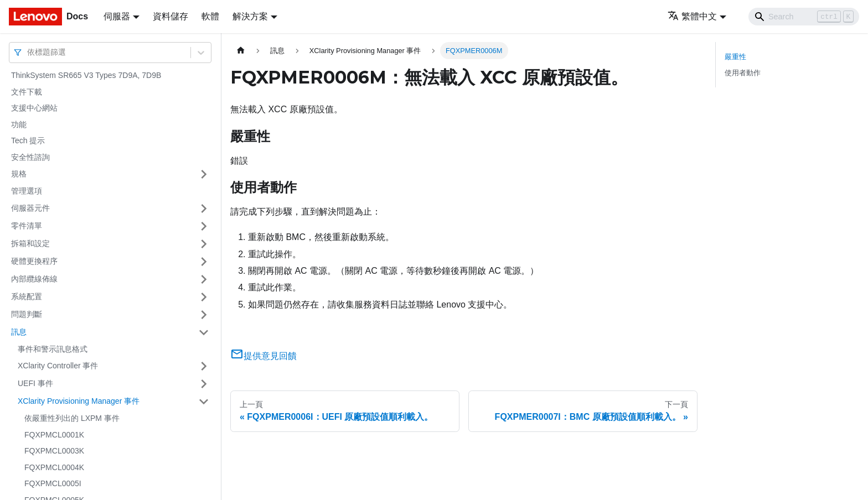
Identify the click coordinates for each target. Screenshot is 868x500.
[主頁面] (241, 51)
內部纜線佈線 (34, 279)
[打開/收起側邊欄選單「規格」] (204, 174)
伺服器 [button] (117, 16)
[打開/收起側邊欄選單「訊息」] (204, 332)
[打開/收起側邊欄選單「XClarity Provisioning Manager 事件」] (204, 402)
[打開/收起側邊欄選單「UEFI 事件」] (204, 384)
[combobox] (28, 52)
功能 (19, 124)
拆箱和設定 (30, 243)
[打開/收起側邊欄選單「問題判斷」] (204, 315)
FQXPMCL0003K (54, 451)
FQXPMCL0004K (54, 467)
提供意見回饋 (263, 356)
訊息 (19, 332)
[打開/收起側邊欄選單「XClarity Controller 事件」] (204, 366)
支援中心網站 (34, 108)
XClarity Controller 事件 (58, 366)
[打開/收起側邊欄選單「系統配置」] (204, 297)
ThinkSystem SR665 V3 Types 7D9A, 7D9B (86, 75)
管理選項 (27, 191)
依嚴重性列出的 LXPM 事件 (72, 418)
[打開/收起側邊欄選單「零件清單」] (204, 226)
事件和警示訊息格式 (53, 349)
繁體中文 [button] (692, 16)
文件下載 (27, 92)
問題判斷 (27, 314)
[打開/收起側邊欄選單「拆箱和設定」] (204, 244)
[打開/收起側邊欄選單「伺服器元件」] (204, 209)
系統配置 (27, 296)
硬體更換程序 (34, 261)
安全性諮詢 (30, 157)
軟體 (210, 16)
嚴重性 (735, 57)
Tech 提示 (28, 140)
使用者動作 (743, 73)
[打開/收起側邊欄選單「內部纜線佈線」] (204, 279)
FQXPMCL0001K (54, 435)
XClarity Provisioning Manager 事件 (79, 401)
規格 (19, 174)
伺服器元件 (30, 208)
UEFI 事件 (35, 383)
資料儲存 (170, 16)
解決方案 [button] (250, 16)
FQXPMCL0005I (53, 483)
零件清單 (27, 226)
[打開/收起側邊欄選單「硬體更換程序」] (204, 262)
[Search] (804, 17)
